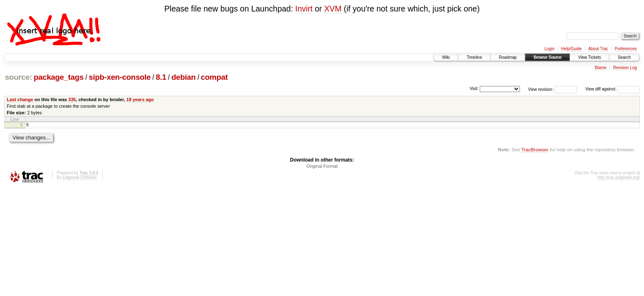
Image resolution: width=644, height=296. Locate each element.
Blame (600, 68)
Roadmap (508, 57)
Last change (20, 99)
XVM (333, 9)
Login (550, 49)
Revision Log (625, 68)
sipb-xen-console (120, 77)
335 (72, 99)
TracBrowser (535, 151)
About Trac (598, 49)
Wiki (446, 57)
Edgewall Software (79, 179)
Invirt (304, 9)
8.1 (161, 77)
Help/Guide (571, 49)
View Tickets (590, 57)
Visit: (474, 89)
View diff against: (613, 89)
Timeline (474, 57)
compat (214, 77)
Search (624, 57)
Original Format (322, 167)
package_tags (59, 77)
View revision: (541, 89)
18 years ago (140, 99)
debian (183, 77)
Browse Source (547, 57)
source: (18, 77)
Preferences (626, 49)
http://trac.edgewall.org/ (619, 179)
